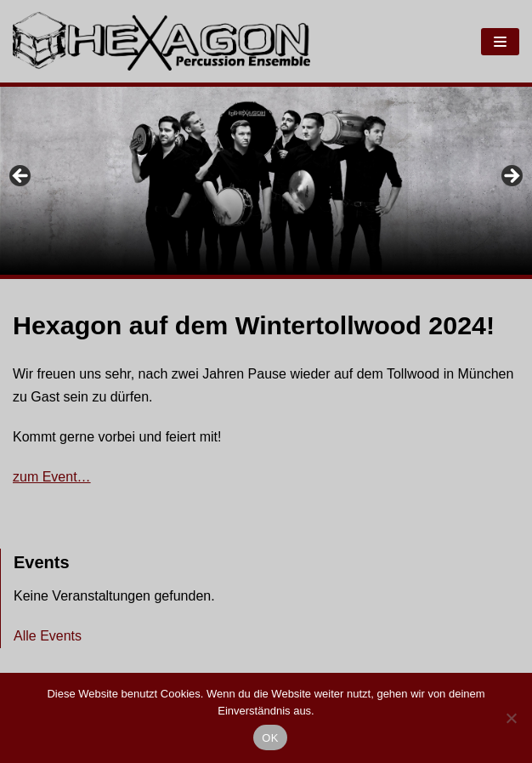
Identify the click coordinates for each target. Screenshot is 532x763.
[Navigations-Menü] (500, 42)
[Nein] (511, 718)
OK (270, 738)
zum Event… (52, 477)
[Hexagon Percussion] (161, 41)
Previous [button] (21, 177)
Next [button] (511, 177)
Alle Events (48, 636)
